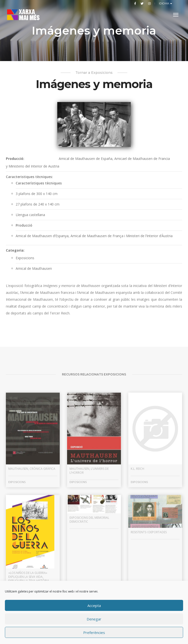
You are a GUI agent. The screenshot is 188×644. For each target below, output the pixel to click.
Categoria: (15, 250)
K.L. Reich (137, 526)
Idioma (165, 3)
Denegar (94, 619)
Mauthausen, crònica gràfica (32, 526)
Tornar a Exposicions (94, 73)
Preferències (94, 632)
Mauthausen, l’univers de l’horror (89, 528)
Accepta (94, 605)
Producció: (15, 159)
